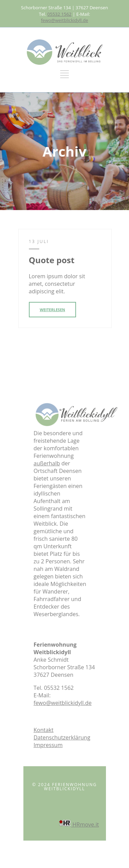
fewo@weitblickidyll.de (64, 20)
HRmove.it (79, 824)
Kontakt (44, 730)
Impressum (48, 745)
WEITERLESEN (53, 310)
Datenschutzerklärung (62, 737)
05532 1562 (60, 14)
